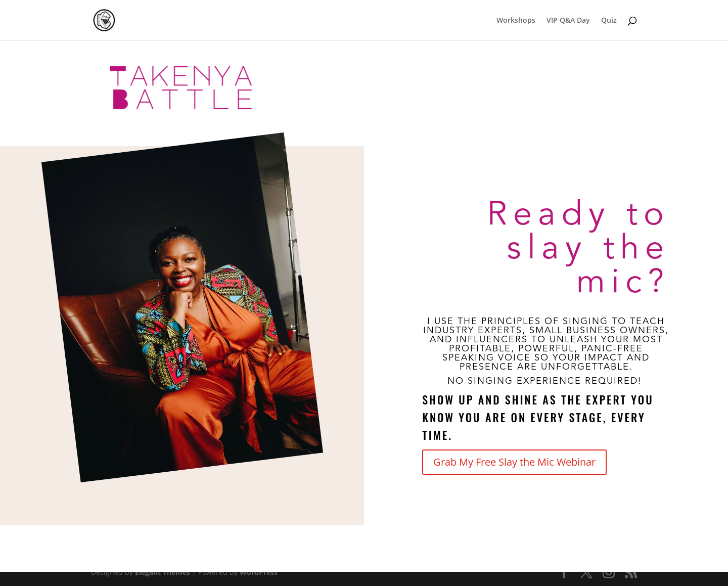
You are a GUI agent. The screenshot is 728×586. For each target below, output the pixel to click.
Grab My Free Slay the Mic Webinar (514, 462)
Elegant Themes (163, 572)
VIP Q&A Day (568, 21)
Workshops (516, 21)
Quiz (609, 21)
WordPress (259, 572)
